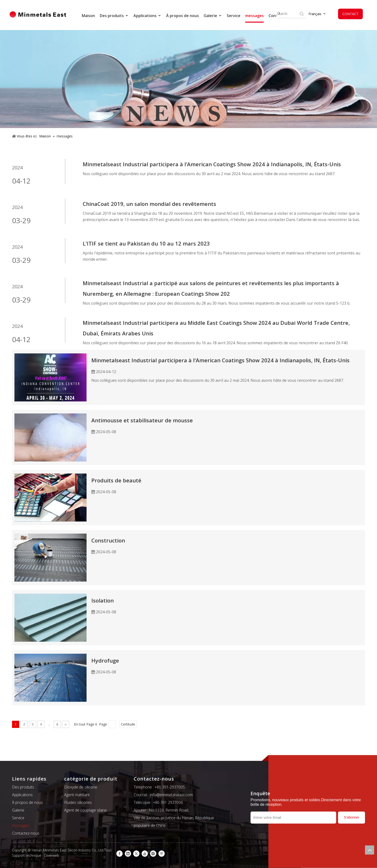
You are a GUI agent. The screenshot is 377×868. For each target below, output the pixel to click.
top (370, 850)
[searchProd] (288, 14)
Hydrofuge (105, 660)
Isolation (103, 600)
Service (234, 16)
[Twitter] (136, 854)
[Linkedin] (128, 854)
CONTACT (350, 14)
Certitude (128, 724)
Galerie (213, 16)
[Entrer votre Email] (293, 818)
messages (254, 16)
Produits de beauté (116, 480)
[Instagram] (153, 854)
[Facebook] (119, 854)
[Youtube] (145, 854)
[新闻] (188, 79)
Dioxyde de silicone (81, 787)
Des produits (114, 16)
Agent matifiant (77, 795)
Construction (108, 540)
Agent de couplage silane (85, 810)
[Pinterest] (162, 854)
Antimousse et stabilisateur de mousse (142, 420)
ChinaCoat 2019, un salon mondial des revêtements (149, 204)
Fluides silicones (78, 802)
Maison (88, 16)
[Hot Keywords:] (302, 14)
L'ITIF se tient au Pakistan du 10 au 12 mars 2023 (146, 243)
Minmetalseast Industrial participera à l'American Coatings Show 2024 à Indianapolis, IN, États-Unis (212, 164)
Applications (147, 16)
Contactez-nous (26, 833)
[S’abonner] (352, 818)
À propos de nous (182, 16)
